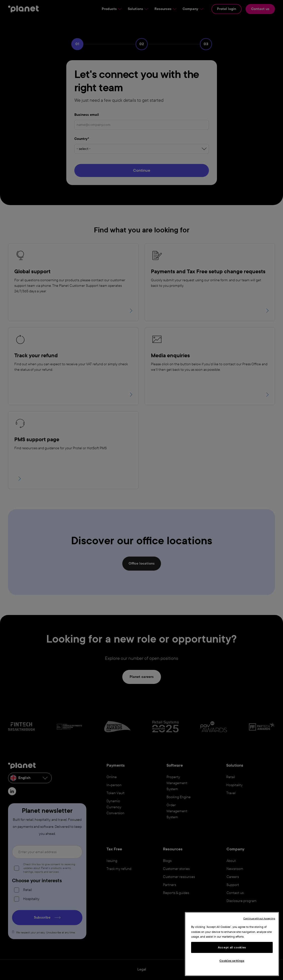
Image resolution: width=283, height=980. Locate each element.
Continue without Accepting (259, 918)
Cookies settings (232, 961)
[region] (232, 944)
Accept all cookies (232, 947)
